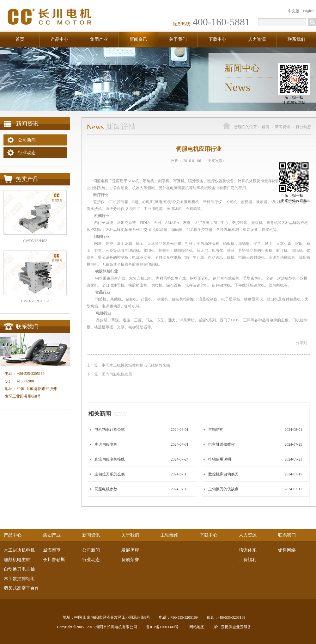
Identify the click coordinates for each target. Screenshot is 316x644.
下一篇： (109, 374)
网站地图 (196, 627)
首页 (20, 39)
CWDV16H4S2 (35, 241)
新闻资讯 (283, 127)
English (309, 11)
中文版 (294, 11)
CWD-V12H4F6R (35, 301)
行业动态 (303, 127)
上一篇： (128, 365)
